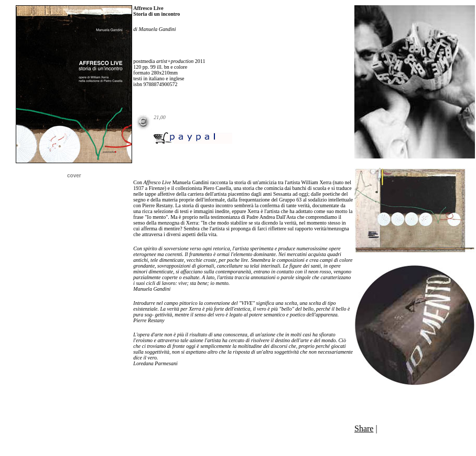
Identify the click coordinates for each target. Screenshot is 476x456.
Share (364, 428)
